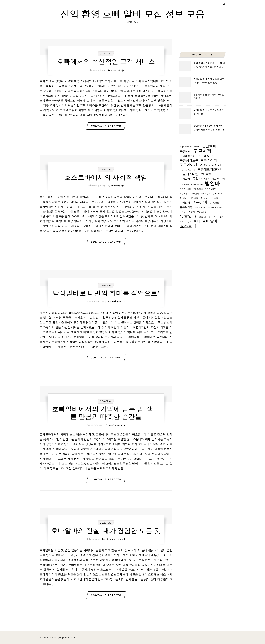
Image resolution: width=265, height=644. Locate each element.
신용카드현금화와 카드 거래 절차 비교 (209, 96)
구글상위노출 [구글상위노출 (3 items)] (189, 160)
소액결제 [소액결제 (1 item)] (195, 194)
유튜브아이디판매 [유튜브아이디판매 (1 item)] (187, 212)
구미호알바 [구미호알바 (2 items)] (207, 174)
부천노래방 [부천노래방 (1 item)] (198, 189)
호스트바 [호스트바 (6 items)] (188, 226)
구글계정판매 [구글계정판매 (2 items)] (188, 156)
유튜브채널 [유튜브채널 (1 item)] (202, 212)
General (106, 54)
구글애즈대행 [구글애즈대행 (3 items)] (189, 174)
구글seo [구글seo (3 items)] (186, 151)
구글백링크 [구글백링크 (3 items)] (205, 156)
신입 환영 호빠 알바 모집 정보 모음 (132, 14)
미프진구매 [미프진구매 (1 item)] (184, 185)
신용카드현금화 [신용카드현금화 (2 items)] (210, 198)
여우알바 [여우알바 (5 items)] (200, 202)
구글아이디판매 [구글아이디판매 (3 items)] (210, 165)
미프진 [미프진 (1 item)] (206, 179)
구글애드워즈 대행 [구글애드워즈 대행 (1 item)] (188, 170)
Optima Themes (69, 637)
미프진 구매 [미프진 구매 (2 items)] (218, 179)
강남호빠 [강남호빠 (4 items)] (209, 146)
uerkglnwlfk (118, 301)
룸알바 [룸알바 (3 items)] (197, 178)
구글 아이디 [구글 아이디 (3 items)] (209, 160)
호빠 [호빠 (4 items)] (197, 221)
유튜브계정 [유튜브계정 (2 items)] (186, 207)
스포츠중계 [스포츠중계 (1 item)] (206, 194)
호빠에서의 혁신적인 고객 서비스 (106, 62)
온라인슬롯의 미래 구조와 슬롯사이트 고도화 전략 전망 (209, 81)
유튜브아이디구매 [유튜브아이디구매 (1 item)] (216, 207)
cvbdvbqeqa (118, 70)
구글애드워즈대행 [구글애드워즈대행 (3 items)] (210, 169)
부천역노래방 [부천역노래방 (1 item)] (211, 189)
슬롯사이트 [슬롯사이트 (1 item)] (217, 194)
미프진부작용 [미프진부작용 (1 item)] (197, 185)
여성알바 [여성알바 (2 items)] (185, 203)
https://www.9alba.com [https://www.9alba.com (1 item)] (190, 147)
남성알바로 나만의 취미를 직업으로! (106, 293)
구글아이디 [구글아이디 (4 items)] (188, 165)
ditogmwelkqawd (115, 539)
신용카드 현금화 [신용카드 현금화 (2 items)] (189, 198)
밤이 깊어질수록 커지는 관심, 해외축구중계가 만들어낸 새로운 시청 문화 (209, 65)
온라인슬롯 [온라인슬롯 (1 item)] (214, 203)
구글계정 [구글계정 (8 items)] (202, 151)
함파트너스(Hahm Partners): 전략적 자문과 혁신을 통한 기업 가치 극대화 (209, 128)
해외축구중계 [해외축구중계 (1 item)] (185, 222)
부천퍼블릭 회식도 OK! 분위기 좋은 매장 (209, 112)
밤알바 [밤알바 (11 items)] (212, 183)
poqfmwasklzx (117, 425)
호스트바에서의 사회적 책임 (106, 178)
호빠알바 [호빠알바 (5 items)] (210, 221)
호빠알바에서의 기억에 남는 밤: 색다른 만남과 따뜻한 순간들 (106, 413)
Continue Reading (106, 126)
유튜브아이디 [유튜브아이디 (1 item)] (200, 207)
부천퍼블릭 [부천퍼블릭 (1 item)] (184, 194)
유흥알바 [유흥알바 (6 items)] (188, 216)
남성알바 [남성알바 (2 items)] (185, 179)
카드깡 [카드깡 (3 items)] (218, 217)
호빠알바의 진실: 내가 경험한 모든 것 (106, 531)
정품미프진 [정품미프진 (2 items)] (205, 217)
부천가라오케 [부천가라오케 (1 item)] (185, 189)
